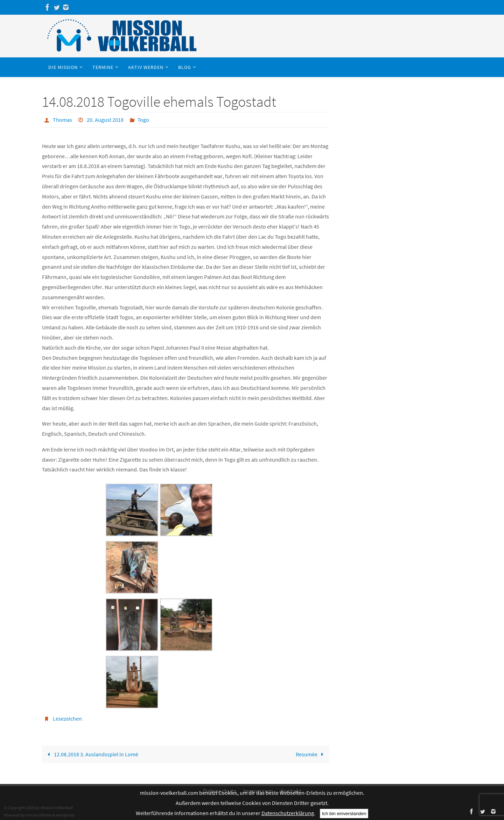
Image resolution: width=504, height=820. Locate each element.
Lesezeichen (67, 718)
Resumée (311, 754)
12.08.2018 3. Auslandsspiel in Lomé (91, 754)
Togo (143, 120)
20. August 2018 (105, 120)
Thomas (62, 120)
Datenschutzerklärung (288, 813)
